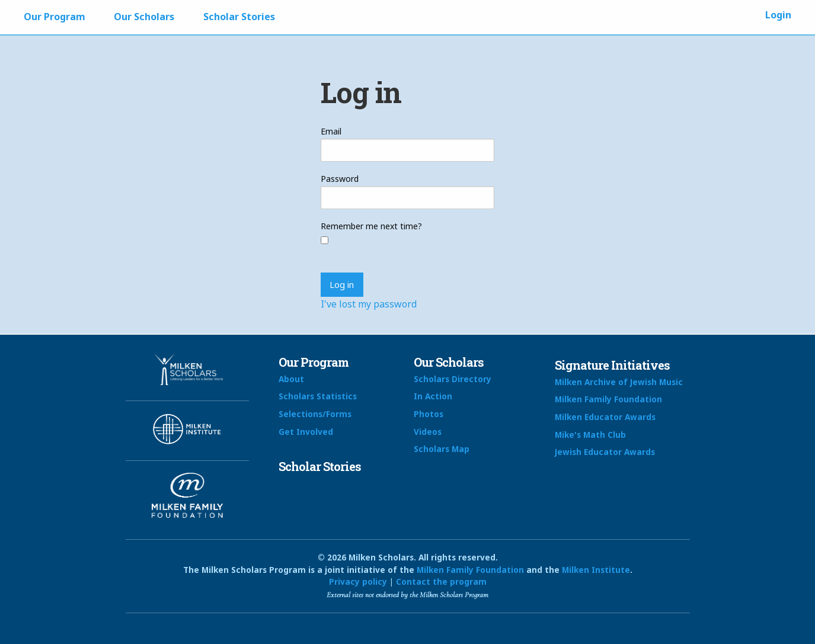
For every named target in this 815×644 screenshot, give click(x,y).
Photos (429, 414)
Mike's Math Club (590, 435)
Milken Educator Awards (605, 417)
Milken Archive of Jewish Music (619, 382)
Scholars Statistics (318, 396)
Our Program (55, 17)
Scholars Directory (453, 379)
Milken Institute (596, 570)
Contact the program (441, 581)
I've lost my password (369, 304)
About (291, 379)
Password (340, 179)
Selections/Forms (315, 414)
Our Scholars (144, 17)
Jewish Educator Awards (605, 452)
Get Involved (306, 432)
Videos (428, 432)
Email (331, 131)
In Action (433, 396)
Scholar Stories (239, 17)
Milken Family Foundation (608, 399)
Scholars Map (442, 449)
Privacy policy (358, 581)
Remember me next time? (371, 226)
